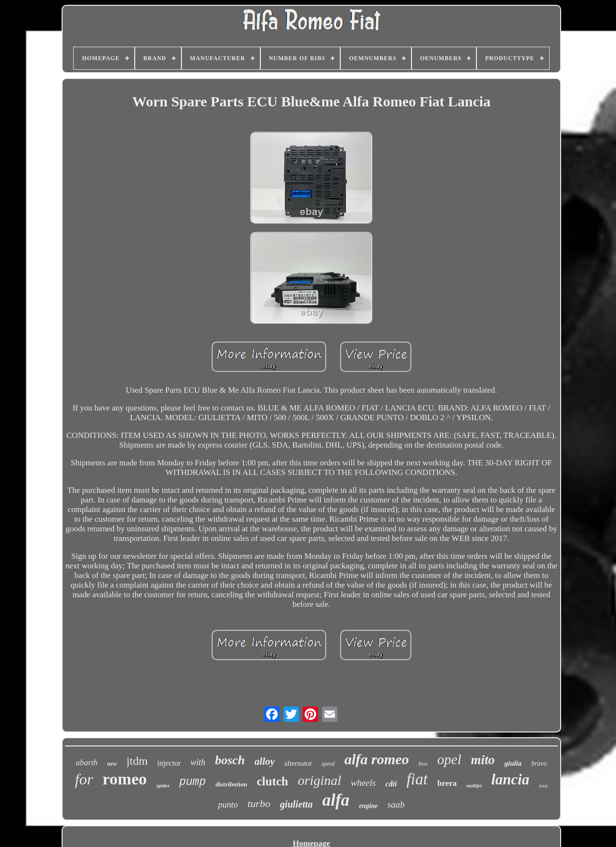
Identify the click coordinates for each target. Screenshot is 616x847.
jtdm (137, 761)
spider (163, 785)
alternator (298, 763)
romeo (125, 779)
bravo (539, 764)
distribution (231, 784)
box (423, 764)
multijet (474, 786)
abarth (86, 763)
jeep (543, 785)
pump (192, 782)
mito (483, 760)
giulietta (296, 804)
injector (169, 763)
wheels (363, 783)
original (320, 780)
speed (328, 764)
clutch (272, 781)
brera (447, 783)
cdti (391, 784)
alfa (336, 800)
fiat (417, 779)
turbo (259, 803)
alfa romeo (377, 759)
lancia (510, 779)
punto (228, 805)
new (112, 764)
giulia (513, 763)
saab (396, 804)
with (198, 762)
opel (449, 759)
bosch (230, 760)
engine (368, 806)
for (84, 779)
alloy (265, 761)
